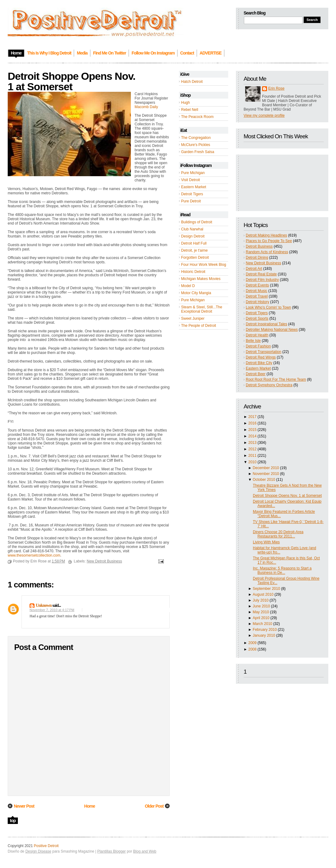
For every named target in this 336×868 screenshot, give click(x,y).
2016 (252, 423)
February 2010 (265, 630)
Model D (188, 286)
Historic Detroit (193, 272)
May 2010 (261, 612)
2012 (252, 449)
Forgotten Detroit (195, 258)
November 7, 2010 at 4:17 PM (52, 610)
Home (89, 806)
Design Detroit (193, 236)
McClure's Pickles (196, 145)
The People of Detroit (198, 326)
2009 (252, 643)
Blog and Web (145, 851)
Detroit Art (254, 269)
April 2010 (261, 618)
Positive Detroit (46, 846)
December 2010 (266, 468)
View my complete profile (264, 116)
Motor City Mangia (196, 293)
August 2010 (263, 594)
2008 (252, 649)
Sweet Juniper (193, 318)
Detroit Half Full (194, 243)
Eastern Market (194, 187)
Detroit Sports (257, 318)
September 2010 (267, 589)
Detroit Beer (256, 374)
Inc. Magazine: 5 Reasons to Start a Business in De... (282, 570)
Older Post (154, 806)
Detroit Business (259, 246)
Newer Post (24, 806)
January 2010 (264, 635)
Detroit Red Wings (261, 357)
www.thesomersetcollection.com (34, 555)
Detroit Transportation (263, 352)
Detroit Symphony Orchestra (269, 385)
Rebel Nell (190, 110)
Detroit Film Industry (262, 280)
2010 (252, 462)
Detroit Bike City (259, 363)
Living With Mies (266, 542)
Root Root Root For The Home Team (276, 379)
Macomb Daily (146, 107)
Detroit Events (257, 285)
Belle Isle (253, 341)
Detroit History (257, 302)
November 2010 (266, 474)
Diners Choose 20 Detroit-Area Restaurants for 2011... (278, 534)
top (13, 821)
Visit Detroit (190, 180)
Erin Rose (276, 88)
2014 (252, 436)
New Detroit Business (263, 263)
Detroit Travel (257, 296)
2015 (252, 430)
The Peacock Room (197, 117)
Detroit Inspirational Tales (267, 324)
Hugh (186, 103)
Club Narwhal (192, 229)
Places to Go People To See (269, 241)
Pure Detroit (191, 201)
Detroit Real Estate (261, 274)
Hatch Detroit (192, 82)
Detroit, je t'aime (194, 250)
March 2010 (263, 624)
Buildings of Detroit (197, 222)
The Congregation (196, 138)
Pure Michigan (193, 173)
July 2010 (261, 600)
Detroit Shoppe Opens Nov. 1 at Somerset (287, 496)
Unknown (44, 605)
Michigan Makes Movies (201, 279)
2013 (252, 443)
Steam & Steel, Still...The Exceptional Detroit (202, 309)
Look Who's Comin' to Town (268, 307)
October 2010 (264, 480)
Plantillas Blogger (112, 851)
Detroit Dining (257, 258)
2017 (252, 417)
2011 (252, 456)
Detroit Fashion (258, 346)
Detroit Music (257, 291)
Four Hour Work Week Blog (204, 265)
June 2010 (261, 606)
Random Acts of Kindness (267, 252)
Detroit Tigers (192, 194)
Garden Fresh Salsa (198, 152)
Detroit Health (257, 335)
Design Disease (38, 851)
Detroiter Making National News (272, 330)
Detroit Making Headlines (266, 235)
